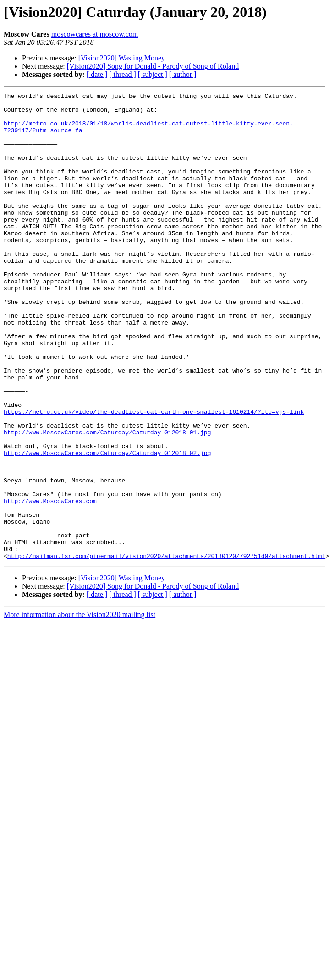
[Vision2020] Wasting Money (122, 58)
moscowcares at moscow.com (95, 34)
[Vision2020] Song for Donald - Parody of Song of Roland (153, 66)
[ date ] (97, 74)
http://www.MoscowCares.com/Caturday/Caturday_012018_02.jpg (107, 525)
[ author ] (183, 74)
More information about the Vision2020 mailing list (80, 708)
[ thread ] (123, 74)
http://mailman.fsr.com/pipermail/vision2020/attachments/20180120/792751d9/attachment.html (166, 649)
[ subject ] (153, 74)
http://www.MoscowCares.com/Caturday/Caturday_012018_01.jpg (107, 501)
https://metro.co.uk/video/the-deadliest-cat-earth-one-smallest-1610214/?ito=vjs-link (154, 476)
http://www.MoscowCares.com (50, 583)
